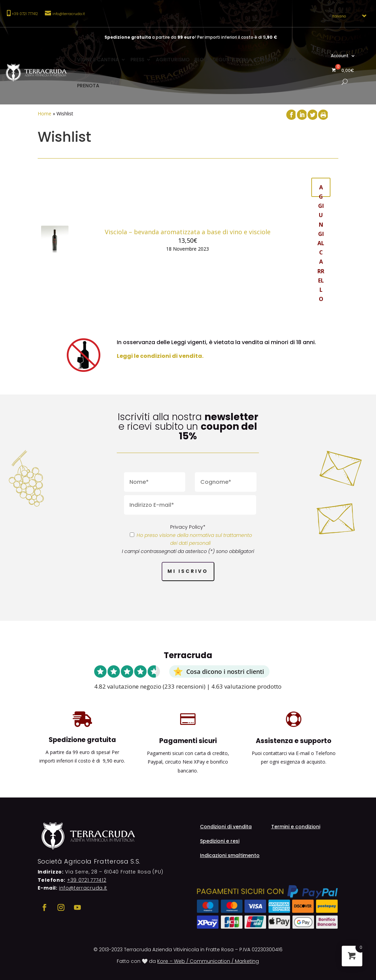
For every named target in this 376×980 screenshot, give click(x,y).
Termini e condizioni (296, 827)
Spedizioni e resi (220, 841)
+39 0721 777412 (87, 880)
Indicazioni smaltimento (230, 856)
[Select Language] (347, 16)
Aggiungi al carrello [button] (321, 190)
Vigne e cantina (98, 60)
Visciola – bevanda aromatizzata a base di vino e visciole (188, 232)
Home (45, 114)
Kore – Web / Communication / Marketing (208, 961)
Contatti (266, 60)
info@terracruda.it (69, 14)
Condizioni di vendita (226, 827)
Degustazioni (230, 60)
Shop (290, 60)
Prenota (88, 86)
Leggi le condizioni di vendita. (160, 356)
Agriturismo (173, 60)
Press (137, 60)
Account (340, 56)
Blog (201, 60)
